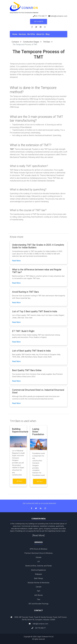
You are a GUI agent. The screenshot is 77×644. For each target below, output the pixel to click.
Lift (38, 561)
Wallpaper (38, 574)
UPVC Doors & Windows (39, 549)
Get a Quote (39, 21)
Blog (48, 34)
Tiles (38, 599)
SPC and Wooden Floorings (38, 604)
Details (19, 481)
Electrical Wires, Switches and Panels (39, 566)
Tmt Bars (47, 42)
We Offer (31, 34)
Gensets (39, 557)
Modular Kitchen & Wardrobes (39, 583)
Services (22, 34)
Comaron (15, 42)
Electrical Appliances (39, 570)
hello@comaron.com (59, 16)
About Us (40, 34)
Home (15, 34)
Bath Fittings (39, 578)
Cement (39, 587)
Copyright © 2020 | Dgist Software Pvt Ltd (38, 638)
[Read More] (38, 535)
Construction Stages (31, 42)
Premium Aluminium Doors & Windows (39, 553)
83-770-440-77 (41, 16)
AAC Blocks (39, 595)
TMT (39, 591)
